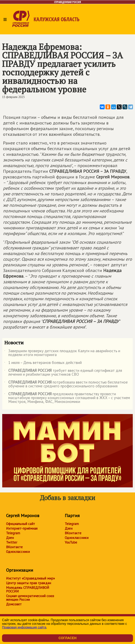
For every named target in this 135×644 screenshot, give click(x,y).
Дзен (10, 538)
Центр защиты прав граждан (29, 583)
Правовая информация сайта (24, 627)
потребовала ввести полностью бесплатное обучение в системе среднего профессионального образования (66, 384)
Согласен (67, 638)
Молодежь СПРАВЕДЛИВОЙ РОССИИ (28, 589)
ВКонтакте (14, 547)
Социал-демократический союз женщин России (30, 598)
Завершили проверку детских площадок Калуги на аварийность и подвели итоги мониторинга (62, 353)
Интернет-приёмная (22, 528)
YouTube (71, 542)
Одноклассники (18, 552)
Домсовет (14, 604)
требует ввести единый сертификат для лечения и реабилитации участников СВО (63, 373)
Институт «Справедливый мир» (30, 578)
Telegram (13, 533)
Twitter (12, 542)
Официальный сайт (21, 524)
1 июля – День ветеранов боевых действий (43, 363)
